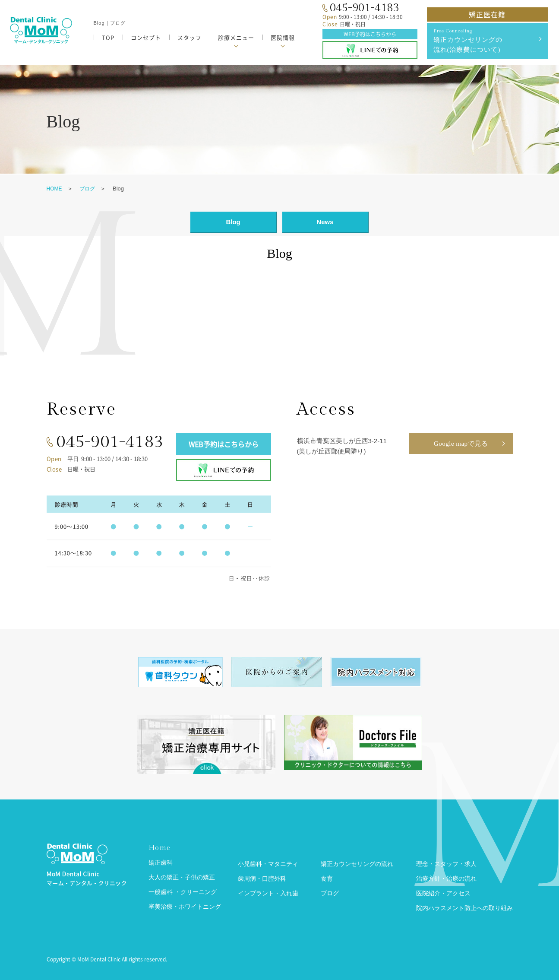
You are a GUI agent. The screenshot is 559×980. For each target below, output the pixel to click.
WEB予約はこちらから (370, 34)
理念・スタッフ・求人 (446, 864)
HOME (54, 189)
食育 (327, 879)
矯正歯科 (161, 863)
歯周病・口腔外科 (262, 879)
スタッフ (189, 37)
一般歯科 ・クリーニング (183, 892)
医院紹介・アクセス (443, 893)
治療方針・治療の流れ (446, 879)
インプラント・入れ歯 (268, 893)
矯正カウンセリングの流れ (357, 864)
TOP (108, 37)
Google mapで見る (461, 444)
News (325, 222)
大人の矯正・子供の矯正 (182, 877)
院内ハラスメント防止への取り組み (464, 908)
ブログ (87, 189)
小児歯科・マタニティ (268, 864)
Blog (233, 222)
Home (159, 848)
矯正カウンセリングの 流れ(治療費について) (486, 40)
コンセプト (146, 37)
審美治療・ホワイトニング (185, 907)
